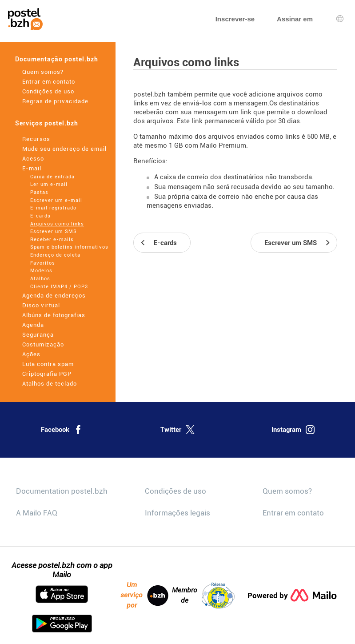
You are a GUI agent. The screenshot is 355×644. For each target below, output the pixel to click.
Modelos (41, 271)
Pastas (39, 192)
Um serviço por (144, 595)
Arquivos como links (57, 224)
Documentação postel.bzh (57, 59)
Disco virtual (41, 305)
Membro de (203, 596)
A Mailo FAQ (37, 513)
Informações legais (177, 513)
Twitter (177, 430)
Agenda (33, 325)
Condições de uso (48, 91)
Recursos (36, 139)
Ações (31, 354)
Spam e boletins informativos (69, 247)
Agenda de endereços (54, 296)
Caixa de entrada (52, 177)
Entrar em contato (49, 82)
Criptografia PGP (47, 374)
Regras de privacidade (55, 101)
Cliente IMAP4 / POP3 (59, 287)
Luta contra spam (48, 364)
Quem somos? (43, 72)
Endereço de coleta (55, 255)
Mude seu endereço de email (64, 149)
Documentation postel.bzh (62, 491)
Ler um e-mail (49, 184)
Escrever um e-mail (56, 200)
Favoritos (43, 263)
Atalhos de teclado (50, 384)
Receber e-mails (52, 239)
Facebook (62, 430)
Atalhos (40, 279)
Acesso (33, 159)
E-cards (40, 216)
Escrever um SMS (54, 231)
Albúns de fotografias (54, 315)
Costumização (43, 344)
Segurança (38, 335)
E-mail (32, 168)
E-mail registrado (53, 208)
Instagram (293, 430)
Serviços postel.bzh (47, 123)
